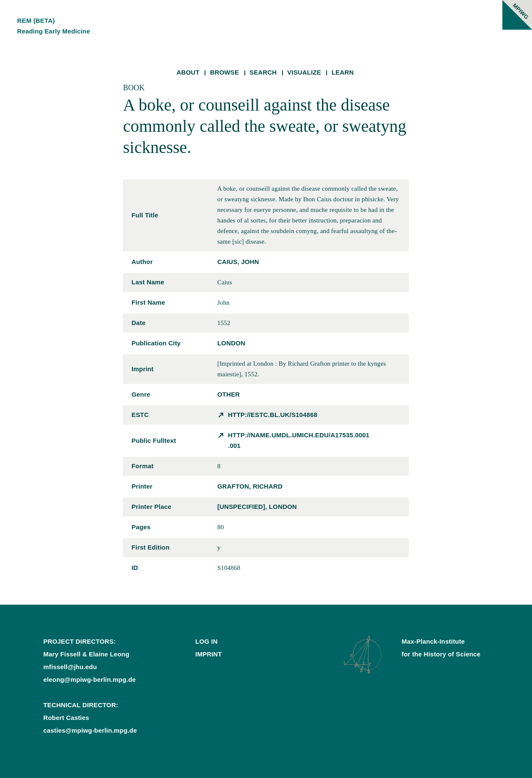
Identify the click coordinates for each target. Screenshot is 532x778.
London (231, 343)
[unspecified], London (257, 507)
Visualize (304, 72)
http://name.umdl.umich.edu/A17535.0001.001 (299, 440)
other (229, 394)
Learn (343, 72)
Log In (206, 641)
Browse (225, 72)
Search (263, 72)
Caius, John (238, 262)
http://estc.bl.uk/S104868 (273, 415)
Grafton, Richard (250, 486)
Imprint (209, 654)
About (188, 72)
